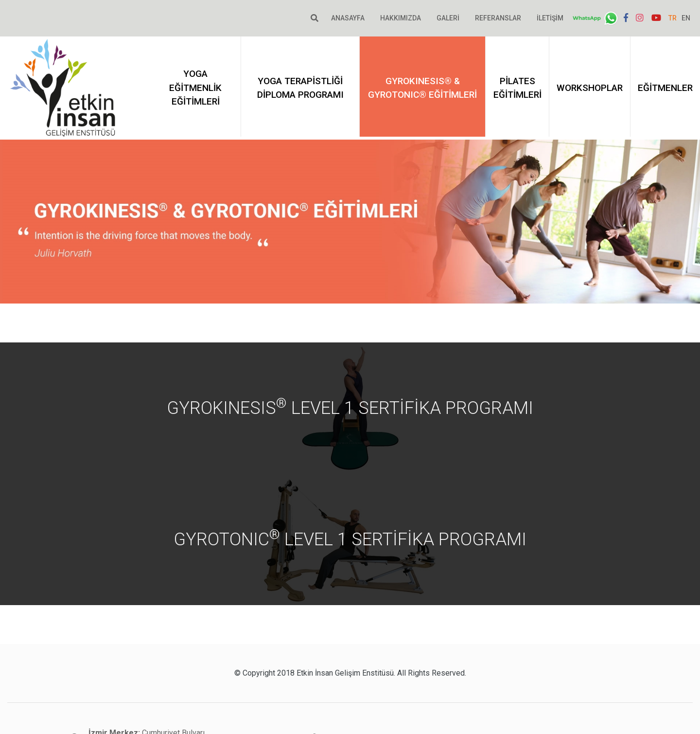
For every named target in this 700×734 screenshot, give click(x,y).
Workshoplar (590, 88)
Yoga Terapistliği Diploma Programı (300, 88)
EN (686, 18)
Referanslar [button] (498, 18)
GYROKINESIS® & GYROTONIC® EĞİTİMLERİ (422, 88)
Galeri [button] (448, 18)
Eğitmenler (665, 88)
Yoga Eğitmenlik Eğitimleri (195, 88)
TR (673, 18)
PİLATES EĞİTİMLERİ (517, 88)
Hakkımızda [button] (401, 18)
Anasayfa (348, 18)
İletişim (550, 18)
